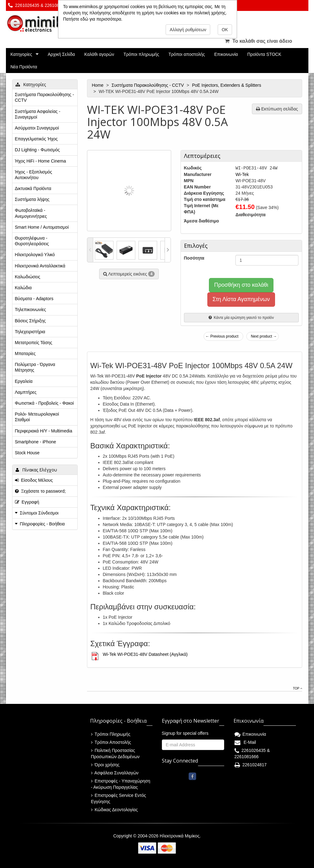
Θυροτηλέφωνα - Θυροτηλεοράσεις (32, 241)
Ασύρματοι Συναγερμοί (37, 128)
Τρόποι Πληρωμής (111, 734)
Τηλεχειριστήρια (30, 332)
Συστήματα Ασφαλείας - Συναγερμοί (38, 114)
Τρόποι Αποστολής (111, 742)
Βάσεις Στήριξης (30, 321)
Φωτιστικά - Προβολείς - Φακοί (44, 403)
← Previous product (222, 336)
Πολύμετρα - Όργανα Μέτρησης (35, 367)
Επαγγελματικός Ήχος (36, 139)
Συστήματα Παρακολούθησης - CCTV (148, 85)
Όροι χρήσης (105, 765)
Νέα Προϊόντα (24, 67)
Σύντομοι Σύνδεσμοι (39, 513)
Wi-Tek (242, 174)
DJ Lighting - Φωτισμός (37, 150)
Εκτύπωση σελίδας (277, 109)
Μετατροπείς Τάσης (34, 343)
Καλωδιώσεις (28, 277)
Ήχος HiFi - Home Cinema (41, 161)
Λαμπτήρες (26, 392)
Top (298, 688)
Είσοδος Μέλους (34, 480)
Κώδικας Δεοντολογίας (114, 810)
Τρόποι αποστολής (187, 54)
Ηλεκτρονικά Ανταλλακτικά (40, 266)
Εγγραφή (27, 502)
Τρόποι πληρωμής (141, 54)
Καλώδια (23, 288)
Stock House (27, 453)
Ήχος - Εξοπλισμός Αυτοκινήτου (34, 175)
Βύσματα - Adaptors (34, 299)
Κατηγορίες (21, 54)
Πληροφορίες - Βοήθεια (42, 524)
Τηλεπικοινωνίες (31, 310)
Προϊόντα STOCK (264, 54)
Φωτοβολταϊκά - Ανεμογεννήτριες (31, 213)
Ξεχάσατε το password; (40, 491)
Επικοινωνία (226, 54)
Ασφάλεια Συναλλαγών (115, 773)
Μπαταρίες (25, 354)
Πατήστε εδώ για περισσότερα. (93, 19)
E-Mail (245, 742)
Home (98, 85)
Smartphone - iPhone (36, 442)
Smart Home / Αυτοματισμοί (42, 227)
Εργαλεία (24, 381)
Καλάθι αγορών (99, 54)
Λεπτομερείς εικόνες (129, 274)
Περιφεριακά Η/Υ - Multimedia (44, 431)
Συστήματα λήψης (32, 199)
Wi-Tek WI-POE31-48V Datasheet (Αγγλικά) (145, 654)
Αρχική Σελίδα (61, 54)
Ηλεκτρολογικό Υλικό (35, 255)
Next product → (264, 336)
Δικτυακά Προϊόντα (33, 188)
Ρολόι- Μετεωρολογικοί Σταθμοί (37, 417)
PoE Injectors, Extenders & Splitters (227, 85)
